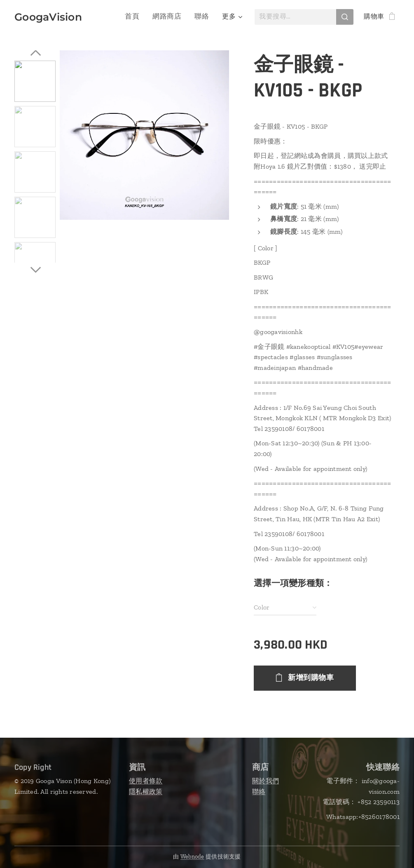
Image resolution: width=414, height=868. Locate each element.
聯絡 (259, 792)
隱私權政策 (146, 792)
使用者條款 (146, 781)
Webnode (192, 857)
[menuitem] (111, 17)
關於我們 (265, 781)
